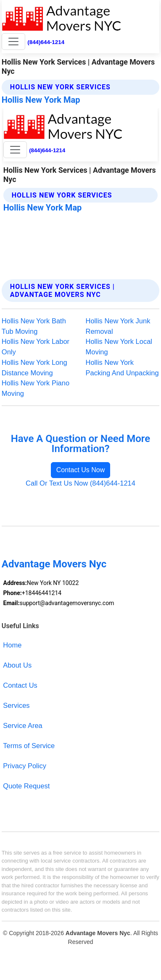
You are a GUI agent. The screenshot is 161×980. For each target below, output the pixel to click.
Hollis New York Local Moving (119, 347)
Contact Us (20, 685)
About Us (17, 665)
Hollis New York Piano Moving (36, 388)
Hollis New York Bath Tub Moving (34, 326)
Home (12, 645)
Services (16, 705)
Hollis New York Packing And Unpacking (122, 368)
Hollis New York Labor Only (36, 347)
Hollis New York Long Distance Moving (34, 368)
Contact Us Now (81, 470)
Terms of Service (29, 746)
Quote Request (26, 786)
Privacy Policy (25, 766)
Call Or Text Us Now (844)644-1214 (80, 483)
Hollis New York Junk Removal (118, 326)
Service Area (22, 725)
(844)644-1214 (46, 42)
